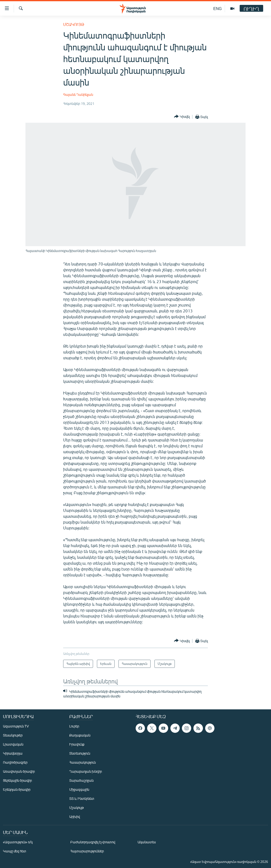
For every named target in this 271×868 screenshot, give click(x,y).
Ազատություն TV (16, 726)
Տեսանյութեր (13, 735)
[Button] (182, 117)
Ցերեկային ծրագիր (17, 780)
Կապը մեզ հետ (15, 851)
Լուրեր (74, 726)
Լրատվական (13, 744)
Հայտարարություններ (87, 851)
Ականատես (147, 842)
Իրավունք (77, 744)
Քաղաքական (80, 735)
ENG (218, 8)
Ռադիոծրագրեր (15, 762)
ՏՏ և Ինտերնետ (82, 798)
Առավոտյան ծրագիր (19, 771)
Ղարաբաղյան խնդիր (86, 771)
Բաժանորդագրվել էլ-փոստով (93, 842)
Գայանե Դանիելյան (78, 94)
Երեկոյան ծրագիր (17, 789)
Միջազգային (79, 789)
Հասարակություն (82, 762)
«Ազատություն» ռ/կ (18, 842)
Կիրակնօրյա (13, 753)
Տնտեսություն (80, 753)
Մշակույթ (74, 24)
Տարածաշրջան (81, 780)
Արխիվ (75, 817)
